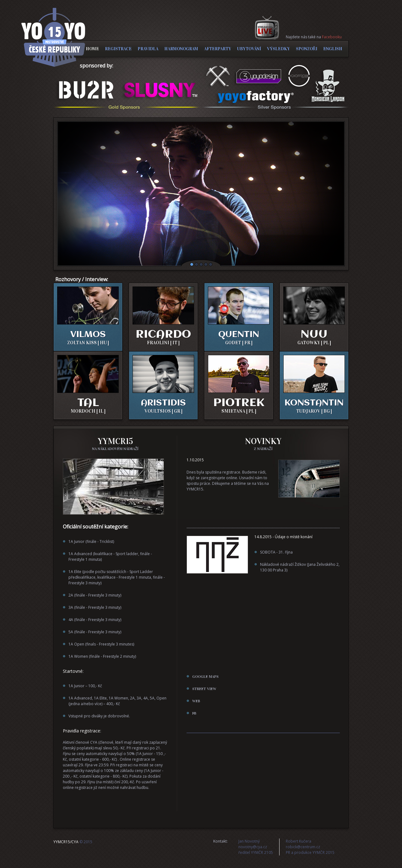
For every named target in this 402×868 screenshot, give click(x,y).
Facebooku (332, 37)
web (196, 701)
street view (204, 689)
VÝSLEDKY (278, 49)
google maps (205, 677)
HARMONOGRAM (181, 49)
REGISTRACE (118, 49)
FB (194, 713)
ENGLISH (333, 49)
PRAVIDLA (148, 49)
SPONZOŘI (307, 49)
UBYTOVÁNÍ (249, 49)
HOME (92, 49)
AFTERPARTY (218, 49)
